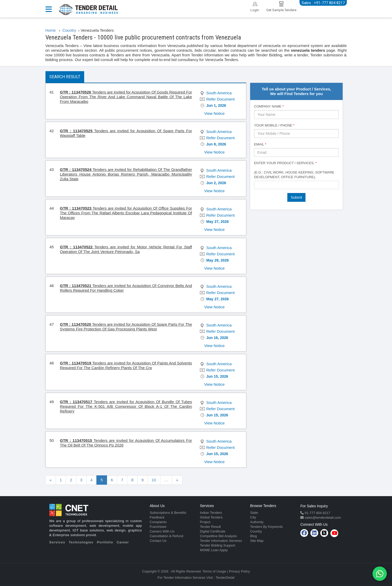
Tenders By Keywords (267, 527)
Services (57, 542)
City (253, 517)
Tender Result (210, 527)
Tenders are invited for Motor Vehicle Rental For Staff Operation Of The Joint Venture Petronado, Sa (126, 249)
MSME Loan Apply (214, 550)
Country (256, 531)
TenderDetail (225, 578)
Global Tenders (211, 517)
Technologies (81, 542)
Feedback (157, 517)
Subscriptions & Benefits (168, 513)
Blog (254, 536)
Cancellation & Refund (166, 536)
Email (260, 144)
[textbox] (257, 185)
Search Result (65, 77)
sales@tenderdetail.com (322, 518)
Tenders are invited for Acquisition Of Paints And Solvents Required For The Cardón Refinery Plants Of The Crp (126, 365)
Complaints (158, 522)
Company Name (269, 106)
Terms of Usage (214, 571)
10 (154, 480)
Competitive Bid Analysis (218, 536)
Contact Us (158, 541)
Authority (257, 522)
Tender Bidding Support (217, 545)
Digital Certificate (212, 531)
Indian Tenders (211, 513)
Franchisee (158, 527)
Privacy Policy (239, 571)
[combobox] (297, 185)
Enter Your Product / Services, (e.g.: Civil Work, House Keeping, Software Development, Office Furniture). (294, 170)
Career (123, 542)
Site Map (257, 541)
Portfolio (105, 542)
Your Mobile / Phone (274, 125)
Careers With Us (162, 531)
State (254, 513)
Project (205, 522)
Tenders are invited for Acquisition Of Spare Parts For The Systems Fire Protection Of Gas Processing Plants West (126, 327)
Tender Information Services (221, 541)
